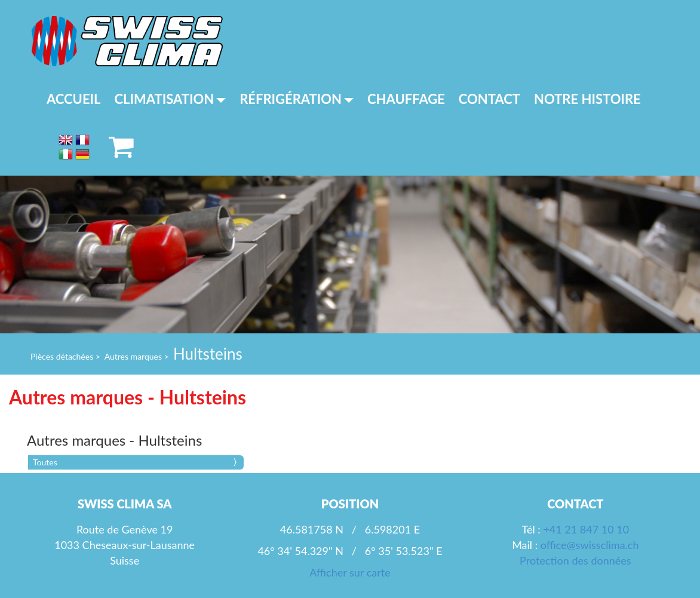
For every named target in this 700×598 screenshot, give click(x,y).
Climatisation (171, 99)
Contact (489, 99)
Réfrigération (297, 99)
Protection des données (575, 560)
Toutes (45, 462)
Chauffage (406, 99)
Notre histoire (587, 99)
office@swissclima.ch (590, 545)
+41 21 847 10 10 (586, 529)
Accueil (74, 99)
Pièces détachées (62, 356)
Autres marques (133, 356)
